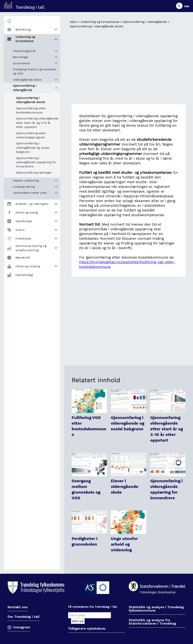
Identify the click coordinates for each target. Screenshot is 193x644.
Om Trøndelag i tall (24, 617)
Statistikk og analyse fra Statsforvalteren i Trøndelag (152, 622)
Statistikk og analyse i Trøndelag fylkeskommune (156, 609)
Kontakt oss (18, 607)
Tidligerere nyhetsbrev (87, 629)
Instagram (22, 627)
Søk (187, 6)
